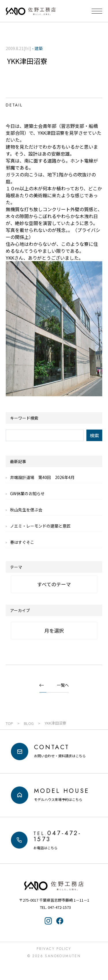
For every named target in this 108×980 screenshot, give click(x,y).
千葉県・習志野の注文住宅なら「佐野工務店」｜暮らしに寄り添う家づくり (31, 11)
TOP (9, 723)
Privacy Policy (54, 949)
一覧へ (63, 685)
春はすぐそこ (22, 542)
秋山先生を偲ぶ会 (26, 510)
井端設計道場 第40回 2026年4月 (42, 477)
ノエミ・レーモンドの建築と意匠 (40, 526)
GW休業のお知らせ (27, 493)
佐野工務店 (54, 886)
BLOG (29, 723)
